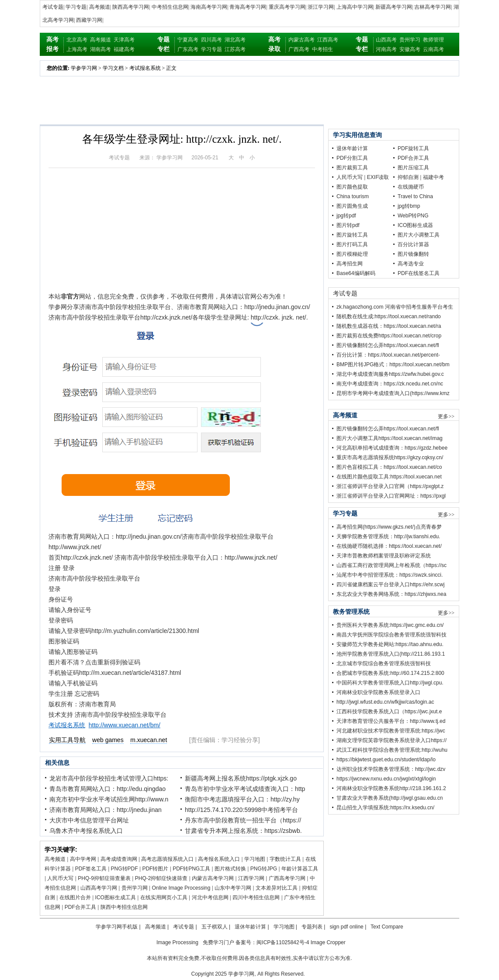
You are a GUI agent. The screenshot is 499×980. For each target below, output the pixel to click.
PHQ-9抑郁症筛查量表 (104, 878)
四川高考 (211, 40)
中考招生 (322, 49)
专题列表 (312, 927)
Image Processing (177, 942)
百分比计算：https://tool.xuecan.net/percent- (388, 355)
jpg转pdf (346, 216)
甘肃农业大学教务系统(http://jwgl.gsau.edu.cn (390, 798)
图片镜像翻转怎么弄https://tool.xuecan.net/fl (388, 345)
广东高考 (188, 49)
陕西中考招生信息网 (124, 907)
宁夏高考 (188, 40)
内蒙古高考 (301, 40)
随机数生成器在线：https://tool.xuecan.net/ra (389, 326)
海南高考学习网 (209, 7)
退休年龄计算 (352, 148)
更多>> (446, 416)
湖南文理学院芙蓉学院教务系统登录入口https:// (392, 740)
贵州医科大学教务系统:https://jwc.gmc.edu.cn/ (390, 625)
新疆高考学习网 (394, 7)
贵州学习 (410, 40)
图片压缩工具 (413, 168)
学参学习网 (84, 68)
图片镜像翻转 (413, 254)
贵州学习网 (135, 888)
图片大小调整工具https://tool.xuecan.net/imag (390, 438)
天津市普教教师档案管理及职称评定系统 (384, 556)
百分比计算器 (413, 244)
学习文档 (113, 68)
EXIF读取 (378, 177)
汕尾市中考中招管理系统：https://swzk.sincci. (390, 575)
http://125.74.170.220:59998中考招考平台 (241, 810)
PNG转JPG (264, 869)
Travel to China (415, 196)
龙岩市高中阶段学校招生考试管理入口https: (109, 778)
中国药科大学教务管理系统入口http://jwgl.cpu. (390, 683)
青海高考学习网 (248, 7)
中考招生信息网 (170, 7)
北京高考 (77, 40)
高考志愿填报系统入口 (167, 859)
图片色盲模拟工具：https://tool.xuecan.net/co (389, 467)
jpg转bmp (409, 206)
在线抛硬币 (411, 187)
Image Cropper (328, 942)
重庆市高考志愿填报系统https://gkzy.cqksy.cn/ (390, 457)
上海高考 (77, 49)
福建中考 (433, 177)
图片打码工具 (352, 244)
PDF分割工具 (352, 158)
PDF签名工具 (91, 869)
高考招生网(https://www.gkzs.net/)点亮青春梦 (389, 527)
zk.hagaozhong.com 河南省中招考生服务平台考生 (395, 307)
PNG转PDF (125, 869)
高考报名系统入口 (219, 859)
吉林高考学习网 (433, 7)
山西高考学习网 (99, 888)
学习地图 (255, 859)
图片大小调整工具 (419, 235)
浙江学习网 (321, 7)
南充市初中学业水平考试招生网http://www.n (109, 799)
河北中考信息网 (210, 897)
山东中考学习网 (233, 888)
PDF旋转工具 (413, 148)
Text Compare (387, 927)
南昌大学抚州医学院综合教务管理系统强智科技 (392, 635)
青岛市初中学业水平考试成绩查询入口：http (245, 789)
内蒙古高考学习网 (213, 878)
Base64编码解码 (356, 273)
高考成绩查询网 (119, 859)
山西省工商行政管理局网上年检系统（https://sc (392, 565)
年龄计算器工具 (300, 869)
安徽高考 (410, 49)
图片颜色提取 (352, 187)
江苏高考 (235, 49)
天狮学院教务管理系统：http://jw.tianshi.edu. (388, 536)
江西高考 (328, 40)
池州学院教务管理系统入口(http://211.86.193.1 (391, 654)
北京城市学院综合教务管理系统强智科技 (384, 664)
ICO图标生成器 (415, 225)
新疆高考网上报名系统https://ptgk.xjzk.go (241, 778)
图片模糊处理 (352, 254)
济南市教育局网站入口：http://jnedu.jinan (106, 810)
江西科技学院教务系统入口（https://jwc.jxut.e (389, 712)
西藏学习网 (89, 20)
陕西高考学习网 (131, 7)
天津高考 (124, 40)
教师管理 (433, 40)
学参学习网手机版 (117, 927)
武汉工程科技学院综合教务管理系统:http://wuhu (392, 750)
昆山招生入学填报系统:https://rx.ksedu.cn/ (385, 808)
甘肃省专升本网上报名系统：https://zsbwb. (243, 831)
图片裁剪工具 (352, 168)
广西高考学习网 (287, 878)
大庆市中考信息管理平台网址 (89, 820)
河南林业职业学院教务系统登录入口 (378, 692)
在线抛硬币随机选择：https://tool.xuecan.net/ (389, 546)
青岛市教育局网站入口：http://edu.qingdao (107, 789)
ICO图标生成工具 (116, 897)
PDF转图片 (155, 869)
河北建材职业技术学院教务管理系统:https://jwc (391, 731)
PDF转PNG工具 (191, 869)
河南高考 (386, 49)
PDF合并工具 (80, 907)
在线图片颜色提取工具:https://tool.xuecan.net (389, 477)
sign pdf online (346, 927)
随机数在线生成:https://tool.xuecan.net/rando (389, 316)
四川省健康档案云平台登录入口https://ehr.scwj (390, 585)
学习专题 (76, 7)
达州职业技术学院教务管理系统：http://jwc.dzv (391, 769)
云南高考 (433, 49)
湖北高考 (235, 40)
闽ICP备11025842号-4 (283, 942)
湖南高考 (100, 49)
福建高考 (124, 49)
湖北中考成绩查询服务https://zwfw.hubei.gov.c (390, 374)
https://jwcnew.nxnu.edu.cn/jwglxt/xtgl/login (386, 779)
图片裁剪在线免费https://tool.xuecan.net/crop (389, 336)
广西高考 (299, 49)
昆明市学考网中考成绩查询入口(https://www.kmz (393, 393)
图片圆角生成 (352, 206)
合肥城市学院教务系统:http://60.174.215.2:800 (390, 673)
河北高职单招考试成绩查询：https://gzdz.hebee (392, 448)
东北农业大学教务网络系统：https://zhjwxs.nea (391, 594)
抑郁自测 (408, 177)
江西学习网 (251, 878)
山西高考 (386, 40)
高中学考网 (83, 859)
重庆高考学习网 (287, 7)
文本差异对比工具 (277, 888)
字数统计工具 (285, 859)
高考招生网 (350, 264)
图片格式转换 (230, 869)
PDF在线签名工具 (419, 273)
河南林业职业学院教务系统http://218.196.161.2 (391, 788)
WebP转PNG (413, 216)
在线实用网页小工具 (164, 897)
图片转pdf (348, 225)
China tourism (353, 196)
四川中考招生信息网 (256, 897)
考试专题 (53, 7)
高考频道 (100, 7)
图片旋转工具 (352, 235)
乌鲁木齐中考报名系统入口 (86, 831)
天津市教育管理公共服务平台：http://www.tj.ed (391, 721)
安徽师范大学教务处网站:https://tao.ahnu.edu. (390, 644)
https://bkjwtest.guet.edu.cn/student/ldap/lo (386, 760)
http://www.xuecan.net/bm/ (125, 725)
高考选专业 (411, 264)
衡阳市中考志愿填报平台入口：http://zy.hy (242, 799)
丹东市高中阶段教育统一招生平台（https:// (243, 820)
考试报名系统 (145, 68)
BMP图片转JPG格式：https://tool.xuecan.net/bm (393, 364)
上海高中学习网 (355, 7)
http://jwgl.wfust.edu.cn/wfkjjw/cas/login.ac (385, 702)
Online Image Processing (181, 888)
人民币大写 (60, 878)
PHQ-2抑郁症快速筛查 (161, 878)
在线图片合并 (75, 897)
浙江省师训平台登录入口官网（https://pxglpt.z (390, 486)
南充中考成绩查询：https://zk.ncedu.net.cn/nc (390, 384)
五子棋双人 (215, 927)
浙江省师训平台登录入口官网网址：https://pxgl (391, 496)
